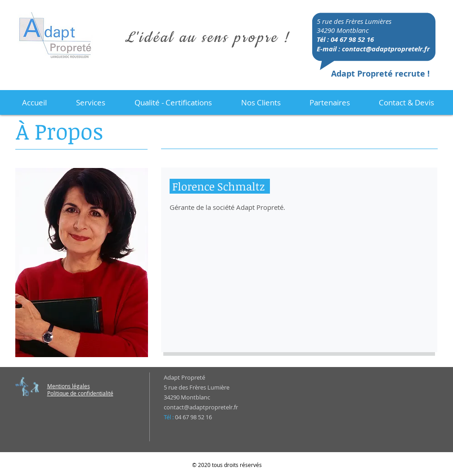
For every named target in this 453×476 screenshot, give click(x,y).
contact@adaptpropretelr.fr (386, 49)
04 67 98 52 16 (352, 39)
